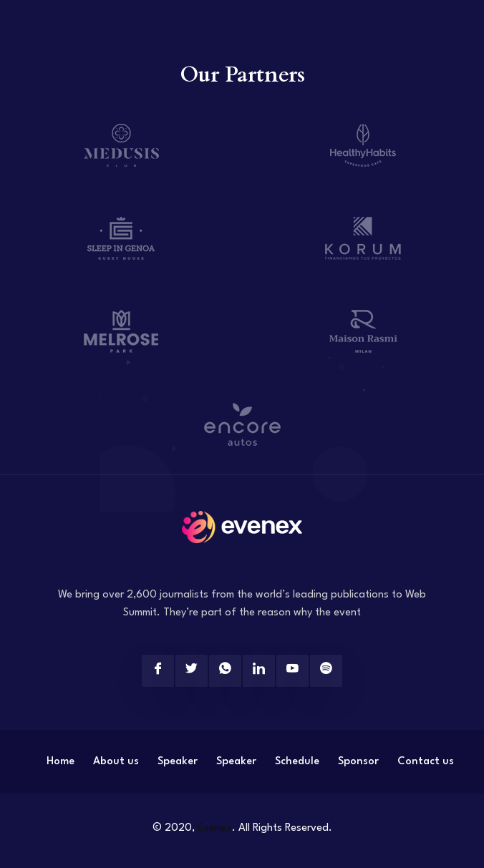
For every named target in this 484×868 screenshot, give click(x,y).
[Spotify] (326, 671)
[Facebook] (158, 671)
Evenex (215, 828)
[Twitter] (192, 671)
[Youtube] (292, 671)
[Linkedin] (259, 671)
